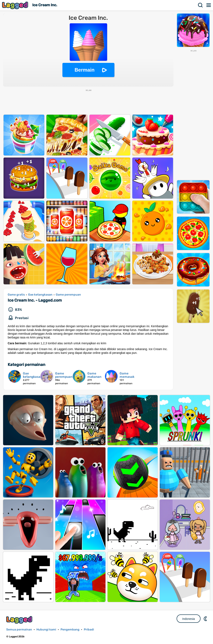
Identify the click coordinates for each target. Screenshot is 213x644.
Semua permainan (19, 630)
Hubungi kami (46, 630)
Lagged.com (20, 620)
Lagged (16, 5)
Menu (209, 5)
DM (206, 619)
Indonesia (189, 619)
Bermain (84, 70)
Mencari (201, 5)
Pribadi (89, 630)
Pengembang (70, 630)
